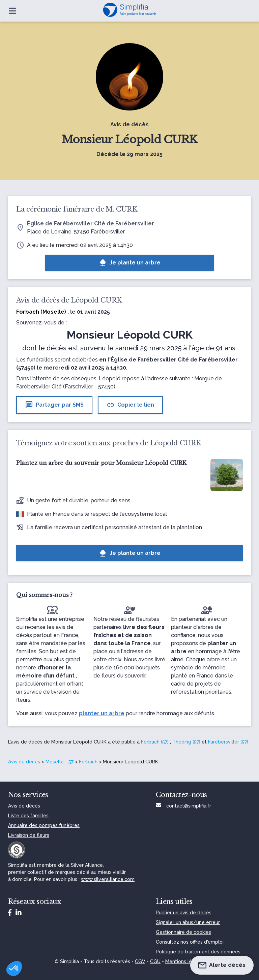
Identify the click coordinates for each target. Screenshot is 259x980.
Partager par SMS (54, 405)
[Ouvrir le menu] (12, 11)
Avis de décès (24, 762)
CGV (140, 961)
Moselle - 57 (60, 762)
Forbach (88, 762)
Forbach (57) (155, 742)
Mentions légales (185, 961)
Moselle (53, 312)
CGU (155, 961)
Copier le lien (130, 405)
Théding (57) (186, 742)
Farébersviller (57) (228, 742)
